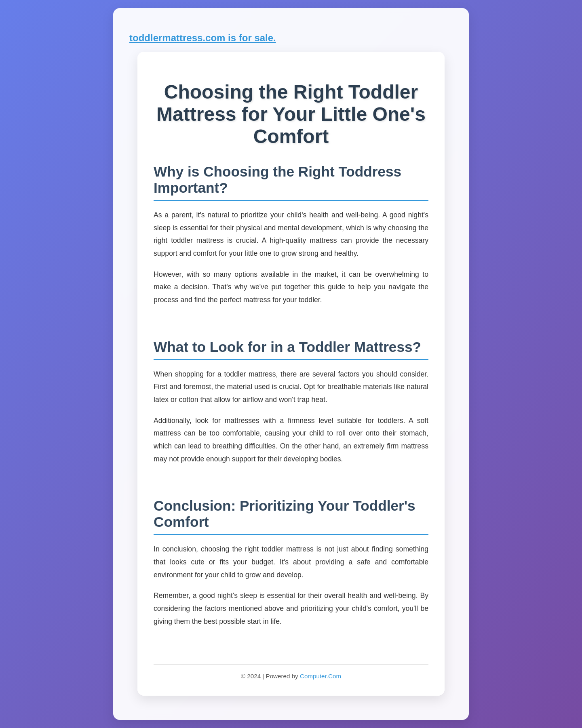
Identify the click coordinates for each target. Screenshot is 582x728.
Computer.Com (321, 676)
